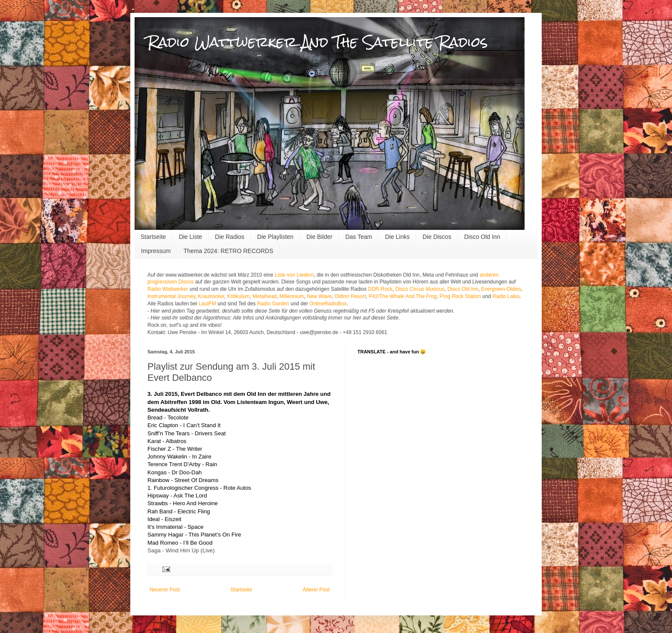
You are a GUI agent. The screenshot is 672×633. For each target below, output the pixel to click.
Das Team (359, 237)
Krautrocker (211, 296)
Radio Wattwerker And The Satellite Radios (318, 42)
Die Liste (190, 237)
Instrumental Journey (171, 296)
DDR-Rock (380, 289)
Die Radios (230, 237)
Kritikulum (238, 296)
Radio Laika (506, 296)
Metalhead (264, 296)
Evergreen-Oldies (501, 289)
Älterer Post (316, 590)
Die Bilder (319, 237)
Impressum (156, 251)
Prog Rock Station (460, 296)
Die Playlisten (275, 237)
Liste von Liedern (294, 275)
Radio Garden (273, 304)
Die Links (397, 237)
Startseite (153, 237)
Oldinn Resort (350, 296)
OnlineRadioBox (328, 304)
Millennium (292, 296)
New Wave (319, 296)
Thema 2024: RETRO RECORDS (228, 251)
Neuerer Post (165, 590)
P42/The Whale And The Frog (403, 296)
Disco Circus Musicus (420, 289)
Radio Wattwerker (168, 289)
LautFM (207, 304)
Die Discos (437, 237)
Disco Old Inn (482, 237)
